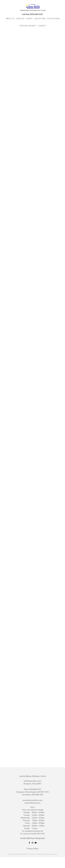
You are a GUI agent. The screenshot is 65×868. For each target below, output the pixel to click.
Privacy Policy (33, 848)
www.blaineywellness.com (33, 800)
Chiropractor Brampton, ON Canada (33, 8)
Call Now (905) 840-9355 (32, 14)
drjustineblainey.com (33, 803)
